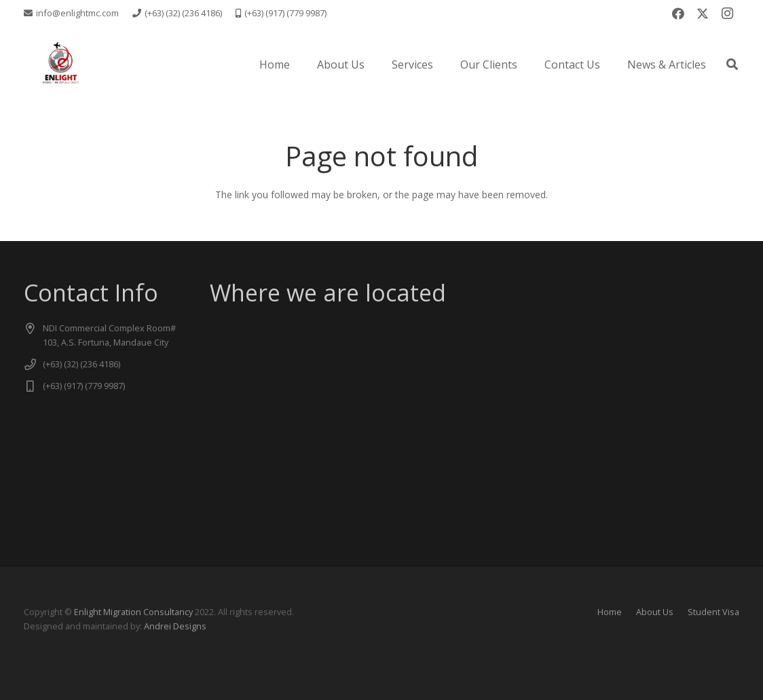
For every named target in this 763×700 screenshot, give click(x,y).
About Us (655, 612)
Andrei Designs (175, 626)
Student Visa (713, 612)
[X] (703, 14)
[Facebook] (678, 14)
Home (610, 612)
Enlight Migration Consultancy (133, 612)
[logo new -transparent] (60, 65)
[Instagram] (727, 14)
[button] (732, 65)
